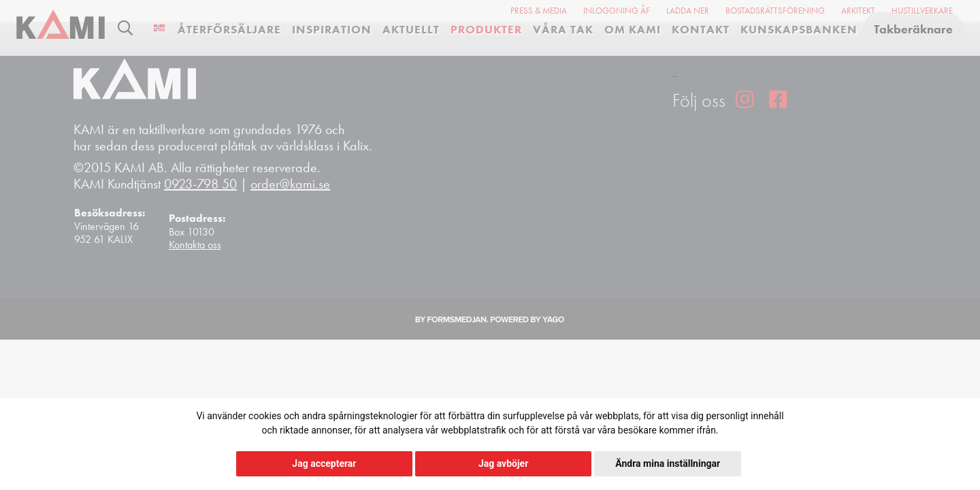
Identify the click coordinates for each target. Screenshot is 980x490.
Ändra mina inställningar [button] (668, 463)
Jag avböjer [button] (503, 463)
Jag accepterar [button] (324, 463)
